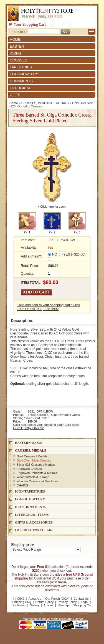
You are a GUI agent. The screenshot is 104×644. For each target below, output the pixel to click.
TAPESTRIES (21, 67)
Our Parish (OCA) (57, 599)
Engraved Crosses (29, 469)
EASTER (17, 46)
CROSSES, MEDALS (31, 450)
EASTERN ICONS (29, 443)
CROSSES (19, 60)
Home (14, 103)
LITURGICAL (20, 88)
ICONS (15, 53)
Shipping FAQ (22, 602)
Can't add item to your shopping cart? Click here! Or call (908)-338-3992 (48, 307)
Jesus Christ (44, 357)
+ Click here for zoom (52, 207)
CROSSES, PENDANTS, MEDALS (45, 103)
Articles (49, 605)
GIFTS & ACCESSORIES (34, 522)
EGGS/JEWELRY (24, 74)
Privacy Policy (67, 602)
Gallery (35, 605)
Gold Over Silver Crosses (34, 460)
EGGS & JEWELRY (30, 499)
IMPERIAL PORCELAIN (34, 530)
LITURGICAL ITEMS (32, 515)
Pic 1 (27, 232)
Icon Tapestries (30, 491)
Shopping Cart (83, 605)
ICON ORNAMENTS (31, 507)
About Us (35, 599)
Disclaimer (18, 605)
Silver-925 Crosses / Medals (36, 465)
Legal (85, 602)
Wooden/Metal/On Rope (33, 477)
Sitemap (63, 605)
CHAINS (22, 485)
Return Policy (44, 602)
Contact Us (81, 599)
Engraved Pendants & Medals (37, 473)
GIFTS (15, 95)
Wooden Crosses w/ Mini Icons (38, 481)
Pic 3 (77, 232)
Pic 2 (52, 232)
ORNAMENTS (21, 81)
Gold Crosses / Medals (32, 456)
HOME (15, 39)
